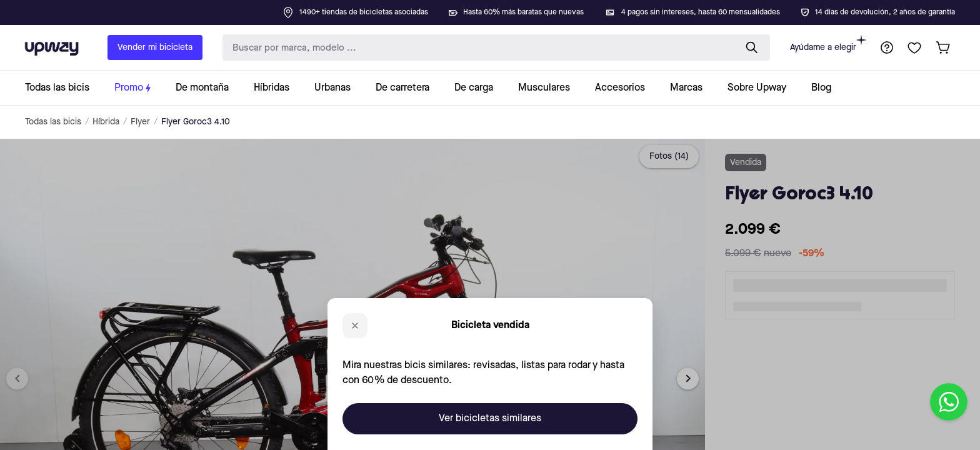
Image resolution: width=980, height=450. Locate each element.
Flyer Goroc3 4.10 (196, 122)
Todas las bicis (53, 122)
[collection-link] (63, 88)
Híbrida (106, 122)
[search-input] (476, 48)
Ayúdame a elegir (828, 43)
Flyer (140, 122)
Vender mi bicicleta (155, 47)
